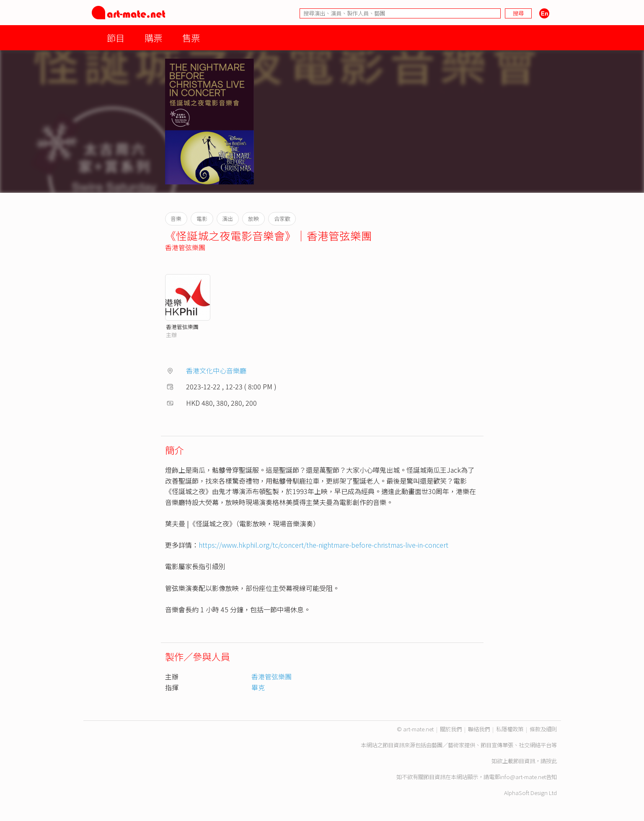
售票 (191, 38)
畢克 (258, 687)
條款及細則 (543, 729)
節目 (116, 38)
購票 (153, 38)
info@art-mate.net (523, 777)
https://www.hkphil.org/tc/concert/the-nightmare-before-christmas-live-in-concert (323, 545)
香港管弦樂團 (185, 247)
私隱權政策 (510, 729)
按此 (551, 761)
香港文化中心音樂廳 (216, 370)
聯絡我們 (479, 729)
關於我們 (451, 729)
